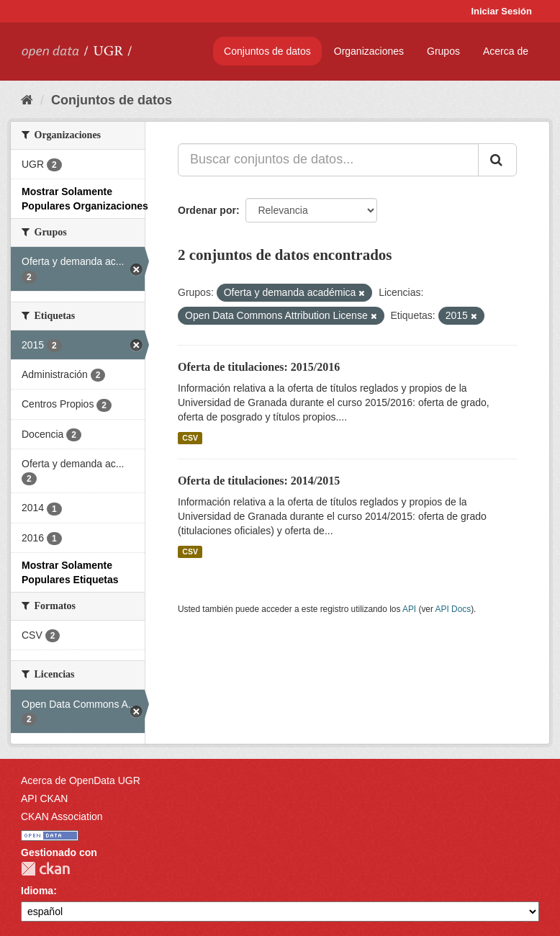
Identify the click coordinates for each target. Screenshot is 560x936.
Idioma (37, 891)
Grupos (443, 51)
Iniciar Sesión (501, 11)
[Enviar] (497, 160)
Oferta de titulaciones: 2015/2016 (259, 367)
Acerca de (506, 51)
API (409, 609)
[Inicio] (27, 100)
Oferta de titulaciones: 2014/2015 (259, 481)
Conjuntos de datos (267, 51)
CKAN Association (62, 816)
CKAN (45, 869)
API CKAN (44, 798)
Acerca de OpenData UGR (81, 780)
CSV (190, 438)
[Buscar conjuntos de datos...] (328, 160)
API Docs (453, 609)
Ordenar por (207, 210)
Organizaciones (369, 51)
